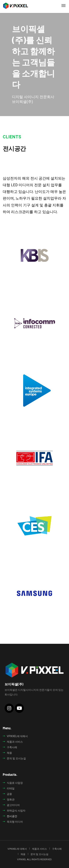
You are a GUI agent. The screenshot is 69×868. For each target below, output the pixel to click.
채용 (9, 753)
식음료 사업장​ (15, 783)
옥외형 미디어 (15, 822)
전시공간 (12, 816)
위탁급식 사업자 (16, 811)
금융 (9, 794)
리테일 (11, 788)
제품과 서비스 (15, 742)
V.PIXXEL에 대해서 (17, 736)
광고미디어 (13, 805)
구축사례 (12, 747)
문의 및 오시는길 (16, 758)
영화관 (11, 799)
